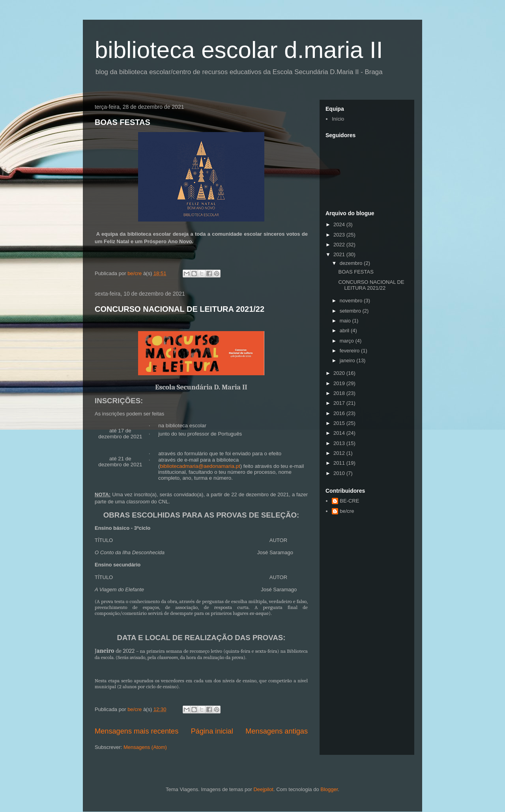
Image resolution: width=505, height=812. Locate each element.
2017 (340, 403)
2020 (340, 373)
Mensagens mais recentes (137, 731)
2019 (340, 383)
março (348, 341)
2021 (340, 254)
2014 (340, 433)
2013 (340, 443)
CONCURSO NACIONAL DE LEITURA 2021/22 (180, 309)
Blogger (329, 789)
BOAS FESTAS (123, 122)
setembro (351, 311)
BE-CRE (349, 501)
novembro (352, 301)
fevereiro (350, 351)
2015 (340, 423)
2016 (340, 413)
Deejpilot (263, 789)
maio (346, 321)
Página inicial (212, 731)
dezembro (352, 263)
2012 (340, 453)
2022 (340, 245)
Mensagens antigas (277, 731)
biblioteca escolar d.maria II (239, 50)
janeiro (348, 360)
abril (345, 331)
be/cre (347, 511)
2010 (340, 473)
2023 (340, 235)
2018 (340, 393)
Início (338, 119)
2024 (340, 224)
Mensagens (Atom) (145, 747)
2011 (340, 463)
